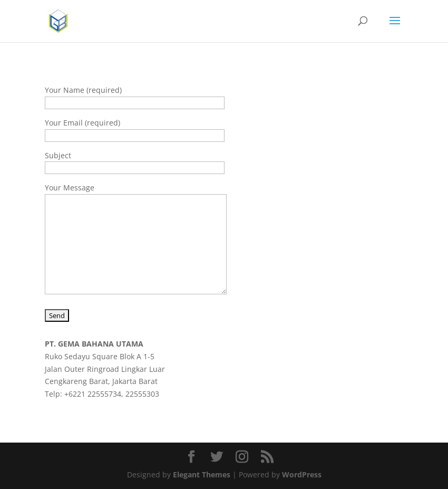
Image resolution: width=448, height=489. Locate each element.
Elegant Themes (202, 474)
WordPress (302, 474)
